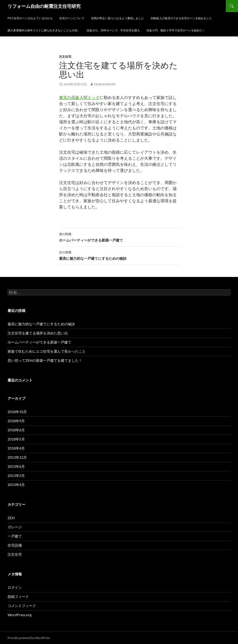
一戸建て (15, 536)
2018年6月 (16, 430)
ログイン (15, 587)
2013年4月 (16, 485)
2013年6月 (16, 466)
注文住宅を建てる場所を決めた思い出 (38, 333)
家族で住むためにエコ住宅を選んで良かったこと (47, 351)
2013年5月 (16, 476)
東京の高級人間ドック (79, 97)
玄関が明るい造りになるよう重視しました (117, 18)
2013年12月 (17, 457)
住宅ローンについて (72, 18)
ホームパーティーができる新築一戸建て (119, 237)
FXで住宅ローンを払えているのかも (30, 18)
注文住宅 (65, 57)
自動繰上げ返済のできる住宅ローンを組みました (181, 18)
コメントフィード (22, 606)
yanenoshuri (105, 84)
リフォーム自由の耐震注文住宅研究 (44, 6)
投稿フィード (18, 597)
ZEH (11, 518)
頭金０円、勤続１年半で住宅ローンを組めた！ (176, 30)
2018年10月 (17, 412)
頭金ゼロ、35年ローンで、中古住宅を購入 (113, 30)
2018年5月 (16, 439)
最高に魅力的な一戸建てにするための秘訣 (119, 255)
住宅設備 (15, 545)
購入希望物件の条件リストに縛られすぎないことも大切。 (44, 30)
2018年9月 (16, 421)
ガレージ (15, 527)
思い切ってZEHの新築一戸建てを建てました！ (45, 360)
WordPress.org (20, 615)
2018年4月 (16, 448)
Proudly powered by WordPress (29, 638)
